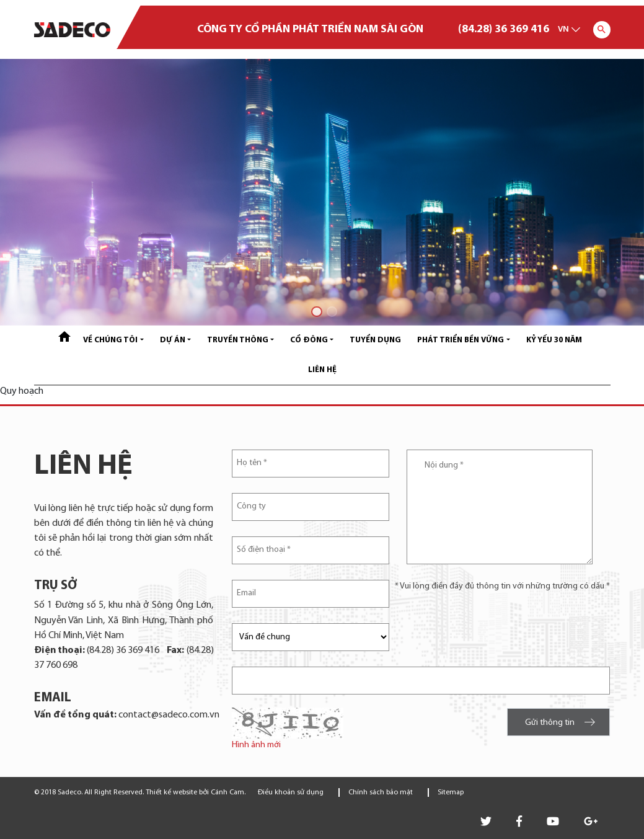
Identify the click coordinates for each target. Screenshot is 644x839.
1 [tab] (315, 310)
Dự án (173, 340)
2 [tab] (330, 310)
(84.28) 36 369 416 (504, 29)
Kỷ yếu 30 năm (554, 340)
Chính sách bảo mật (381, 792)
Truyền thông (238, 340)
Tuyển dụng (375, 340)
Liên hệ (322, 370)
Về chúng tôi (110, 340)
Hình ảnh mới (256, 745)
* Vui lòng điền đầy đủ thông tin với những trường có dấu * (502, 586)
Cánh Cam (227, 792)
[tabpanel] (322, 192)
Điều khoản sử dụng (291, 792)
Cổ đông (309, 340)
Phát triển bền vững (461, 340)
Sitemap (451, 792)
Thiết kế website (171, 792)
